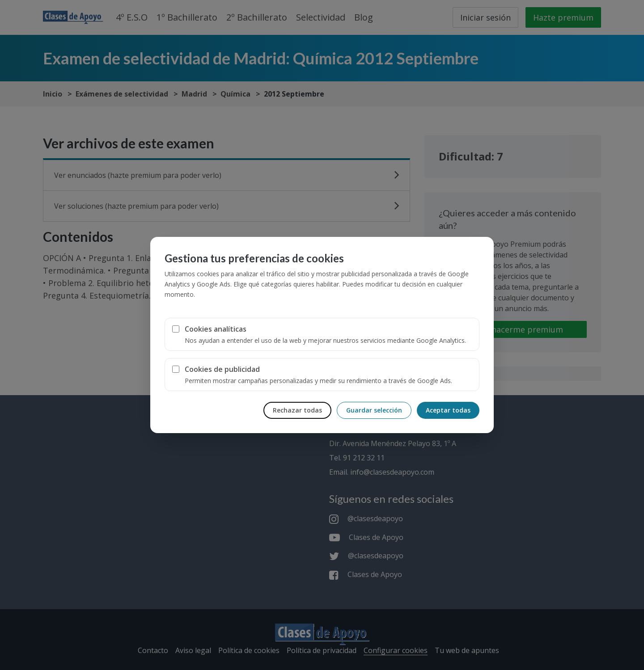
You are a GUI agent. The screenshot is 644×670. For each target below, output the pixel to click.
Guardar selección (374, 410)
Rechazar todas (297, 410)
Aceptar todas (448, 410)
